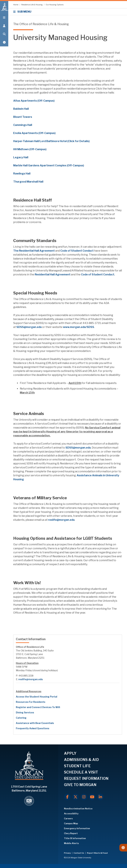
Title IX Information (75, 838)
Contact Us (79, 853)
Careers (68, 818)
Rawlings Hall (22, 174)
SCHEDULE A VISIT (81, 772)
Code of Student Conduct (77, 251)
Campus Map (71, 823)
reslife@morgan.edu (61, 520)
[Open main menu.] (4, 19)
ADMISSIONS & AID (81, 760)
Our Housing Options (55, 5)
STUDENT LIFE (77, 766)
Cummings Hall (23, 125)
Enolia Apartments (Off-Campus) (34, 133)
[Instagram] (84, 797)
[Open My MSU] (4, 43)
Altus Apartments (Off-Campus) (34, 101)
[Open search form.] (4, 35)
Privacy (68, 853)
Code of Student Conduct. (98, 274)
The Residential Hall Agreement (34, 251)
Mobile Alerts (71, 843)
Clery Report (71, 833)
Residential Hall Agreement (53, 274)
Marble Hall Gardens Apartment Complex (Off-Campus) (49, 165)
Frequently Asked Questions (33, 728)
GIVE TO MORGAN (80, 785)
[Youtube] (92, 797)
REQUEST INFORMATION (86, 778)
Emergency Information (77, 828)
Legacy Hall (21, 157)
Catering (21, 718)
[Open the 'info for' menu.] (4, 27)
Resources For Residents (31, 702)
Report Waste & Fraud (97, 853)
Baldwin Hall (21, 109)
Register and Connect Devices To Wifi (38, 707)
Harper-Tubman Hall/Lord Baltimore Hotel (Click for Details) (51, 141)
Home (16, 5)
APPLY (70, 753)
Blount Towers (23, 117)
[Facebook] (67, 797)
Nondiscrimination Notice (78, 809)
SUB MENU (23, 12)
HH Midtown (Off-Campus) (30, 149)
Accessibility (71, 813)
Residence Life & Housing (32, 5)
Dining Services (25, 712)
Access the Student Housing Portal (37, 697)
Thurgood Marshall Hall (28, 182)
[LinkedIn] (100, 797)
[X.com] (76, 797)
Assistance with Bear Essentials (35, 723)
